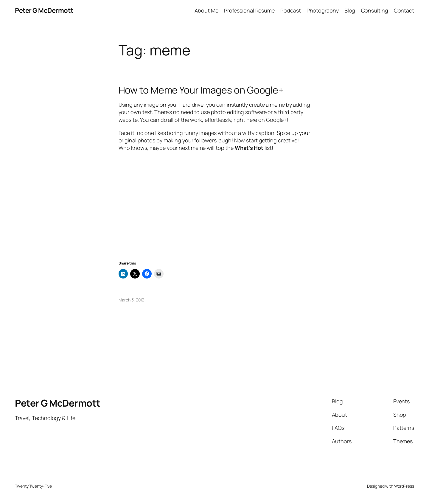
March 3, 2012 (132, 300)
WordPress (404, 486)
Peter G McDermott (44, 10)
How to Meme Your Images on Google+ (201, 90)
